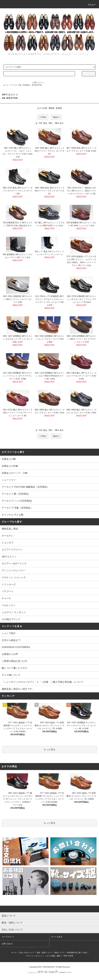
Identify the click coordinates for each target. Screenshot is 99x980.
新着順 (59, 108)
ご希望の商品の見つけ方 (14, 661)
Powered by (49, 973)
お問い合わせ (7, 944)
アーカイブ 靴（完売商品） (21, 85)
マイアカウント (8, 937)
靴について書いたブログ (14, 668)
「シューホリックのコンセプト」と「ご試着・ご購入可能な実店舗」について (42, 682)
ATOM (71, 956)
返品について (59, 953)
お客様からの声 (10, 654)
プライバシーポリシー (34, 956)
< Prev (43, 117)
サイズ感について (11, 675)
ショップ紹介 (9, 633)
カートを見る (57, 937)
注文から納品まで (11, 640)
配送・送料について (44, 953)
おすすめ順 (42, 108)
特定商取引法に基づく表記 (77, 953)
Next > (56, 117)
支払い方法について (27, 953)
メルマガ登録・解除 (53, 956)
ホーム (6, 85)
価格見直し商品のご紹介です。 (18, 689)
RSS (65, 956)
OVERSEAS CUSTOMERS (16, 647)
